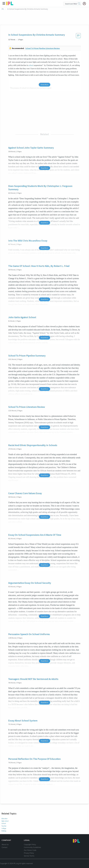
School (4, 823)
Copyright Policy (30, 844)
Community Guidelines (32, 847)
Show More (44, 85)
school (31, 65)
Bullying (4, 831)
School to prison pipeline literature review (43, 48)
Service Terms (29, 856)
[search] (79, 4)
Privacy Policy (29, 853)
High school (5, 821)
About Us (5, 844)
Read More (44, 168)
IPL (3, 9)
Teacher (4, 826)
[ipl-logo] (10, 4)
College (4, 828)
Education (5, 819)
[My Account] (85, 4)
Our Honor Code (30, 850)
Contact (5, 847)
